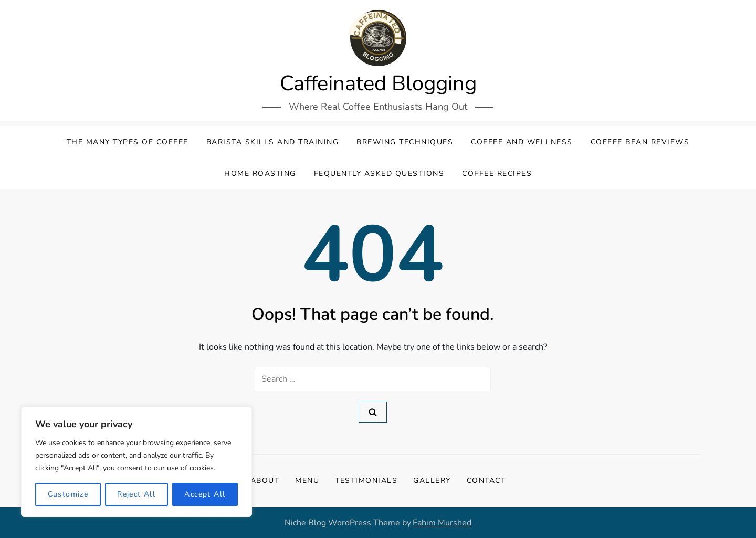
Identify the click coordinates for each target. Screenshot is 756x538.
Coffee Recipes (497, 173)
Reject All (136, 494)
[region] (136, 462)
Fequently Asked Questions (379, 173)
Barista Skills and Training (273, 142)
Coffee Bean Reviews (640, 142)
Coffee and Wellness (522, 142)
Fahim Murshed (442, 523)
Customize (68, 494)
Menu (307, 481)
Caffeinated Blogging (378, 83)
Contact (486, 481)
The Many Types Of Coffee (128, 142)
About (265, 481)
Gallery (432, 481)
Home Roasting (260, 173)
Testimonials (366, 481)
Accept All (205, 494)
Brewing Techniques (405, 142)
